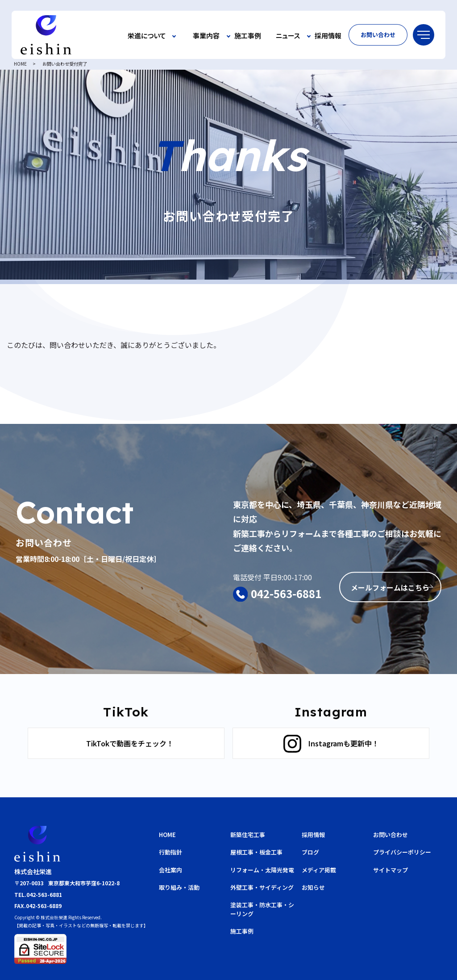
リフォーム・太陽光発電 (262, 870)
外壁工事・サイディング (262, 887)
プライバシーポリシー (402, 852)
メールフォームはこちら (390, 588)
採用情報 (328, 36)
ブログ (310, 852)
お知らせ (313, 887)
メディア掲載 (319, 870)
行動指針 (170, 852)
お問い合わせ (378, 35)
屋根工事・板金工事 (256, 852)
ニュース (288, 36)
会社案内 (170, 870)
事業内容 (206, 36)
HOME (20, 64)
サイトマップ (391, 870)
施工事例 (248, 36)
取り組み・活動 (179, 887)
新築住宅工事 (248, 835)
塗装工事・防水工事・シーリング (262, 909)
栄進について (147, 36)
